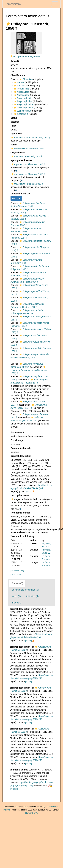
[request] (14, 789)
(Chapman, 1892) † (29, 370)
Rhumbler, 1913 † (28, 164)
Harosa (19, 82)
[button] (8, 24)
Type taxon (16, 134)
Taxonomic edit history (22, 536)
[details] (29, 492)
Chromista (26, 79)
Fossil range (17, 440)
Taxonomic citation (21, 513)
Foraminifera (13, 4)
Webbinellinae (22, 111)
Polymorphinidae (23, 108)
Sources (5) (17, 583)
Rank (13, 126)
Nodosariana (21, 95)
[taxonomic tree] (17, 571)
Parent (14, 145)
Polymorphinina (23, 101)
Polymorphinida (23, 98)
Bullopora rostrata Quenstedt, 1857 (30, 56)
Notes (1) (16, 596)
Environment (17, 432)
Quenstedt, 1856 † (26, 156)
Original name (18, 153)
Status (14, 118)
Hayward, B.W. (32, 813)
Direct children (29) (21, 194)
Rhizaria (19, 86)
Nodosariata (21, 92)
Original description (21, 456)
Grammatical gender (21, 448)
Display (16, 198)
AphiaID (15, 61)
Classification (18, 75)
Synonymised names (21, 160)
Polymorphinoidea (24, 104)
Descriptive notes (20, 495)
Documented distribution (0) (25, 590)
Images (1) (17, 603)
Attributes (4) (32, 596)
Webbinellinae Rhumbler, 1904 (27, 149)
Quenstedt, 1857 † (30, 138)
